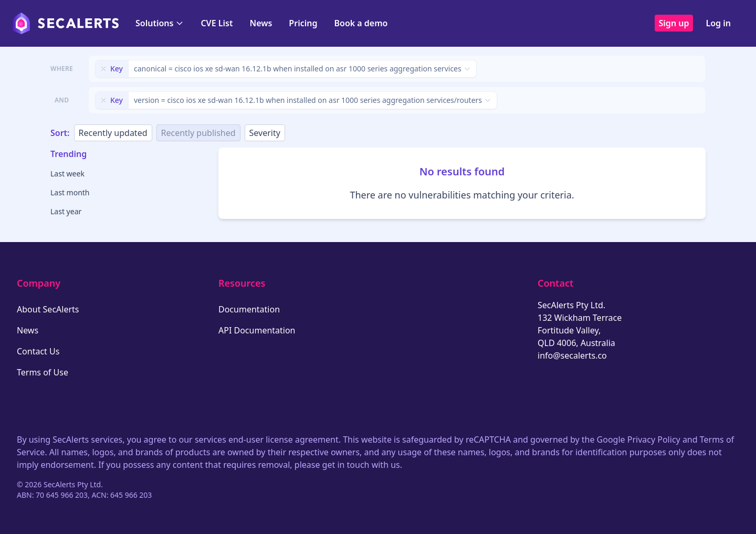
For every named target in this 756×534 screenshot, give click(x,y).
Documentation (249, 309)
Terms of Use (43, 372)
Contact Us (38, 351)
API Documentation (257, 330)
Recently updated (113, 133)
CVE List (217, 23)
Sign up (674, 23)
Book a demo (361, 23)
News (261, 23)
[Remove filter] (103, 69)
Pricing (303, 23)
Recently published (198, 133)
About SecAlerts (48, 309)
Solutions (160, 23)
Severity (265, 133)
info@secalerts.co (572, 355)
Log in (718, 23)
